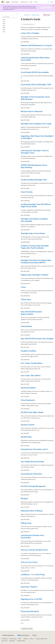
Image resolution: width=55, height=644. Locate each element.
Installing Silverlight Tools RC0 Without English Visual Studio (36, 205)
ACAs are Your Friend (29, 562)
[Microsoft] (3, 2)
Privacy (31, 639)
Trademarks (12, 641)
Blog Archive (27, 15)
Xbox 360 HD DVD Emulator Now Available (37, 338)
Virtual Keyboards (28, 400)
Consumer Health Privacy (41, 639)
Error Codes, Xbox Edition (31, 375)
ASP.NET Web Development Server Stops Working (34, 166)
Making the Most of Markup (32, 511)
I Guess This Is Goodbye (30, 33)
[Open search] (48, 2)
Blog (20, 639)
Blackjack (24, 498)
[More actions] (53, 15)
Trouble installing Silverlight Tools (34, 180)
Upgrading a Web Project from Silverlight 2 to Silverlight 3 (37, 137)
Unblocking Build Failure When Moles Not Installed (35, 59)
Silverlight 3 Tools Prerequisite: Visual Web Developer (35, 98)
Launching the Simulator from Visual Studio (32, 536)
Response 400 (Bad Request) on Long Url (37, 45)
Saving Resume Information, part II (34, 449)
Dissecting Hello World (30, 611)
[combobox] (10, 17)
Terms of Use (5, 641)
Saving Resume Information (31, 474)
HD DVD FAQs (26, 437)
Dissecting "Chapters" (29, 587)
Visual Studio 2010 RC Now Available (35, 72)
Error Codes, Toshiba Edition (32, 363)
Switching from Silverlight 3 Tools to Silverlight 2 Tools (35, 152)
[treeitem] (10, 20)
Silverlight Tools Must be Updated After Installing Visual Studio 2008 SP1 (36, 261)
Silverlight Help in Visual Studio (33, 233)
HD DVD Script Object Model (32, 412)
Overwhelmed (26, 326)
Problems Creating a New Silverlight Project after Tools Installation (35, 247)
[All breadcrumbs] (22, 15)
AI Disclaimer (5, 639)
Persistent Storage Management (33, 486)
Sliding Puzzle (26, 523)
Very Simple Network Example (32, 461)
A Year (23, 287)
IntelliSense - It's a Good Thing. (33, 574)
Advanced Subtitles (28, 388)
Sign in (52, 2)
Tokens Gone (26, 299)
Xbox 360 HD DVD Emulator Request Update (32, 313)
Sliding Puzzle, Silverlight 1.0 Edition (35, 275)
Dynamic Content (28, 425)
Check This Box (27, 192)
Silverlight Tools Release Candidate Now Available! (34, 220)
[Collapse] (18, 14)
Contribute (26, 639)
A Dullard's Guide (35, 15)
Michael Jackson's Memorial (32, 111)
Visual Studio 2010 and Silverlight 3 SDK (36, 84)
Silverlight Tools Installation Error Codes (36, 124)
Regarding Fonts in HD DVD (32, 599)
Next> (22, 623)
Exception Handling (28, 351)
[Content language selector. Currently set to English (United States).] (8, 635)
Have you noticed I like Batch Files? (34, 550)
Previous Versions (13, 639)
